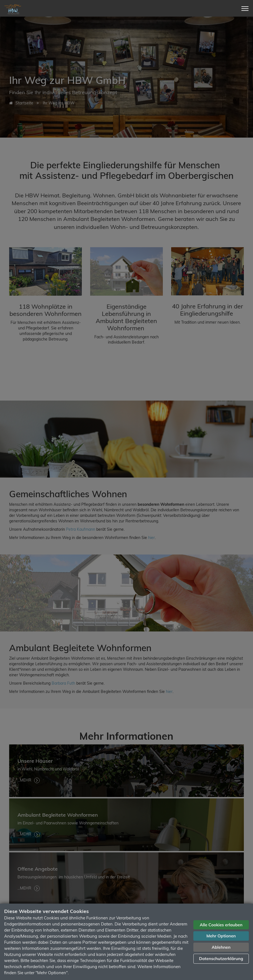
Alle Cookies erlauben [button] (221, 925)
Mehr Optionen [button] (221, 936)
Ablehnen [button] (221, 947)
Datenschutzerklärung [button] (221, 959)
